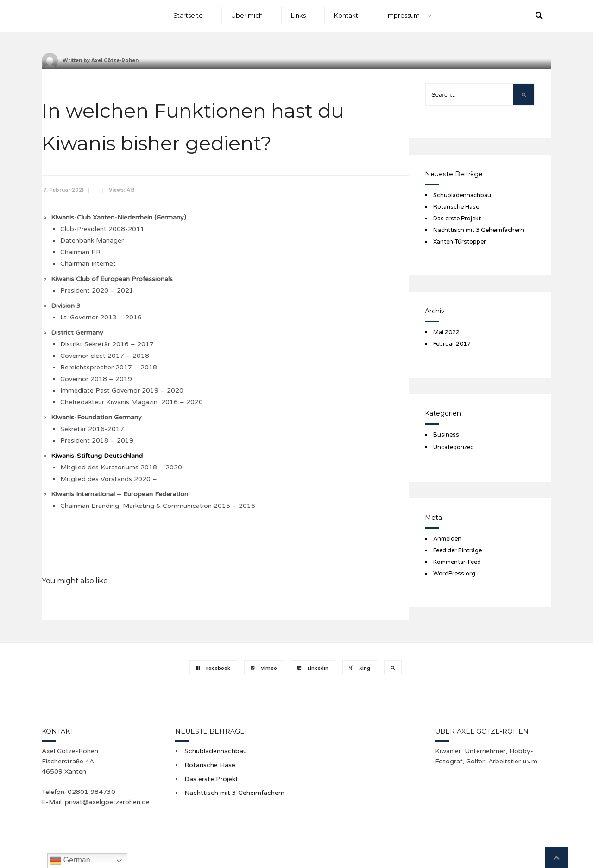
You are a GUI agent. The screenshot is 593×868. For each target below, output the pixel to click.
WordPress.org (454, 574)
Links (298, 15)
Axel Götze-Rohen (115, 60)
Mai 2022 (446, 332)
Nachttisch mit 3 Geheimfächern (479, 230)
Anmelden (447, 539)
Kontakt (346, 15)
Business (446, 435)
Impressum (403, 15)
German (70, 861)
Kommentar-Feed (457, 562)
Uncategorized (454, 447)
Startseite (188, 15)
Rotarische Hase (456, 207)
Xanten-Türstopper (460, 242)
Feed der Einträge (457, 550)
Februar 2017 (452, 344)
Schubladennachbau (462, 195)
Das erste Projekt (457, 219)
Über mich (247, 15)
